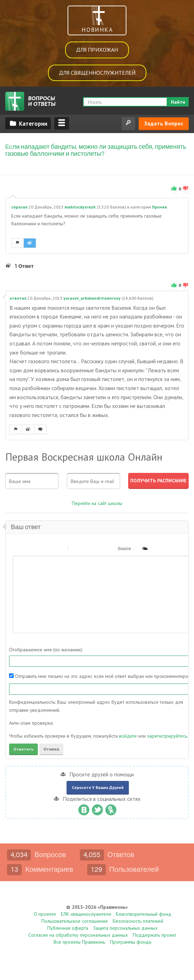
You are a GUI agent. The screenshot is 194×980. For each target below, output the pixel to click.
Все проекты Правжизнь (79, 942)
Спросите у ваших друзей (98, 787)
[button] (18, 548)
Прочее (160, 207)
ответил (18, 298)
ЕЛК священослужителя (86, 914)
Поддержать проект (154, 935)
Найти (178, 102)
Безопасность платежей (138, 921)
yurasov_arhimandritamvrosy (92, 298)
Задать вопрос (164, 123)
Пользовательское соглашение (75, 921)
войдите (128, 736)
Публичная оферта (68, 928)
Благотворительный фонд (144, 914)
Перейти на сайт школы (97, 503)
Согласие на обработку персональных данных (78, 935)
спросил (19, 207)
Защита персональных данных (125, 928)
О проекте (45, 914)
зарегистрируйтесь (167, 736)
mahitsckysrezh (80, 207)
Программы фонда (131, 942)
